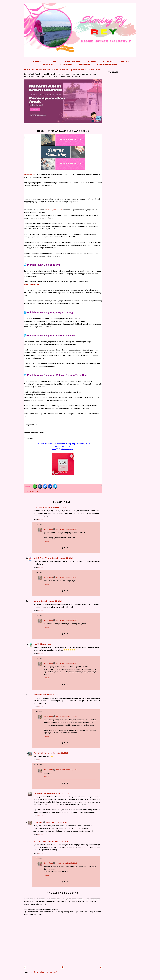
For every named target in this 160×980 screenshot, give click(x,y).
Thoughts (48, 64)
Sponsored (66, 64)
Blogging (108, 62)
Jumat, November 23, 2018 (57, 841)
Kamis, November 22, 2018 (56, 507)
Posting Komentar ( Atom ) (46, 972)
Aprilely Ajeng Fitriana (42, 558)
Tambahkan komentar (63, 893)
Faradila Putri (39, 507)
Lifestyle (124, 62)
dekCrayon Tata (40, 841)
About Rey (36, 62)
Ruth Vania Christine (42, 793)
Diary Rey (92, 62)
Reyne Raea (48, 529)
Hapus (41, 519)
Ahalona (37, 601)
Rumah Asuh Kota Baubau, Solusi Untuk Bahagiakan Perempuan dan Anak (62, 70)
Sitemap (52, 62)
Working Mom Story (107, 64)
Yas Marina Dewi (40, 753)
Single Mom (84, 64)
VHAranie (37, 695)
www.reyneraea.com (54, 210)
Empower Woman (72, 62)
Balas (36, 519)
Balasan (39, 524)
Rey (30, 174)
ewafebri (37, 644)
